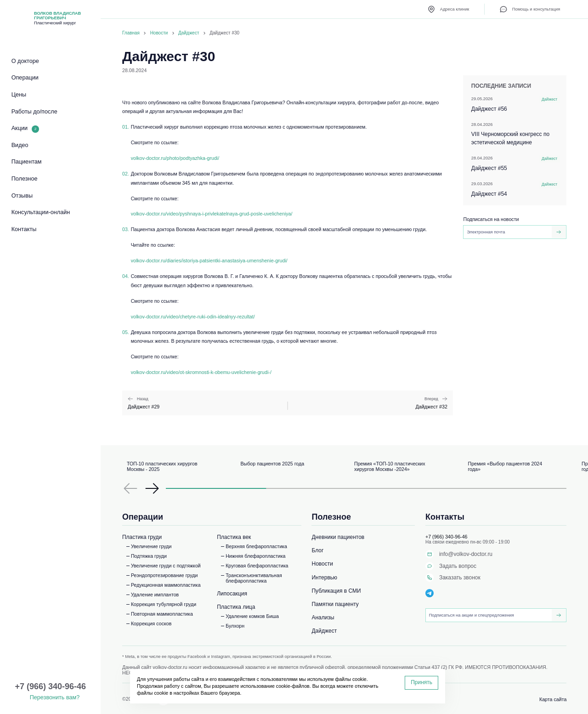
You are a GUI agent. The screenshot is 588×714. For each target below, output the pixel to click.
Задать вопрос (451, 566)
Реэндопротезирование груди (164, 575)
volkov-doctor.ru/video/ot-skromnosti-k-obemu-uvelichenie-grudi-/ (201, 372)
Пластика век (234, 537)
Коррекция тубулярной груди (164, 604)
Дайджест (189, 33)
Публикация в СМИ (336, 591)
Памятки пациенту (335, 604)
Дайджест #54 (516, 189)
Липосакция (232, 594)
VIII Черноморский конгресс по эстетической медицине (516, 134)
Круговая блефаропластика (257, 566)
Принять (421, 682)
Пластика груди (142, 537)
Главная (131, 33)
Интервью (324, 578)
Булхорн (235, 626)
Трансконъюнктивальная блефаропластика (254, 578)
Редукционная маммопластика (166, 585)
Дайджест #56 (516, 104)
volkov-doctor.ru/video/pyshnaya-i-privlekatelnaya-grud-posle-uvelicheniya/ (212, 214)
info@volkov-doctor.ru (459, 554)
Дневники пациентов (338, 537)
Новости (159, 33)
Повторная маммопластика (162, 614)
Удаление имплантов (155, 595)
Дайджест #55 (516, 163)
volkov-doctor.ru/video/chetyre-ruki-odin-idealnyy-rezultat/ (193, 317)
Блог (317, 550)
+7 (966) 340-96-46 (447, 537)
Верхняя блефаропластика (256, 546)
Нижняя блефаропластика (255, 556)
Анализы (323, 618)
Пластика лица (236, 607)
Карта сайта (553, 699)
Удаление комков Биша (252, 616)
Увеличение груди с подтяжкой (166, 566)
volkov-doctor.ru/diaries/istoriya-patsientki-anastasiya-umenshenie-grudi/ (209, 261)
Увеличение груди (151, 546)
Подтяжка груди (149, 556)
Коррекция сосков (151, 623)
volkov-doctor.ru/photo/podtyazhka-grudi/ (175, 158)
